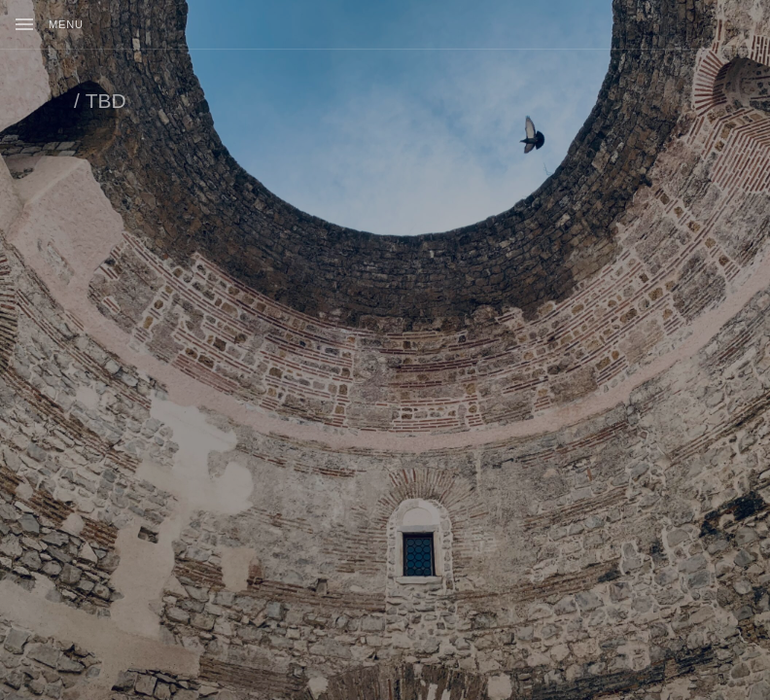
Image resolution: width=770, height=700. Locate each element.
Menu (66, 24)
